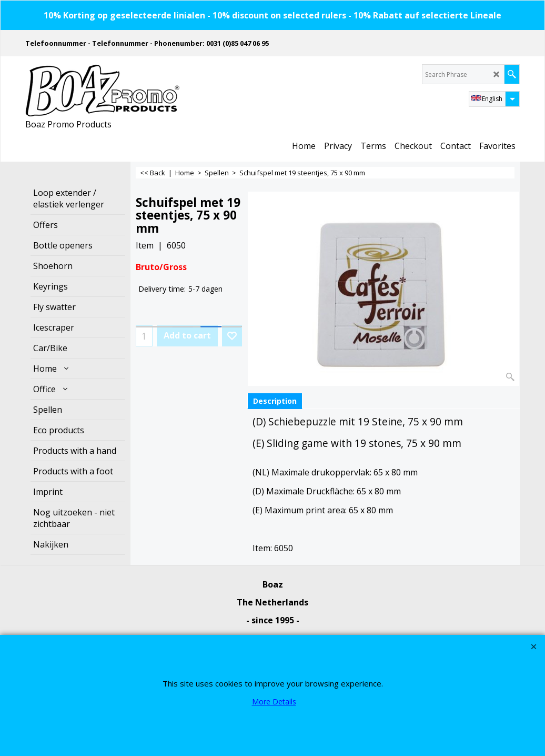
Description (275, 401)
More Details (274, 702)
